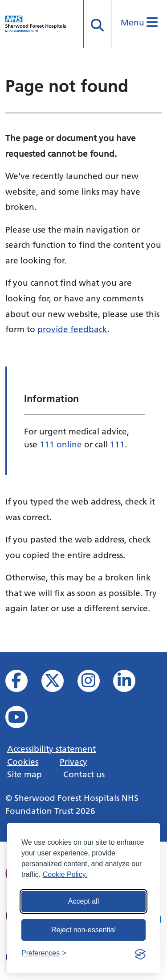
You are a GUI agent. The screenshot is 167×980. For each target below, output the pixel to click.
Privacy (73, 762)
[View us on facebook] (22, 683)
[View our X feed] (59, 683)
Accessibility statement (51, 749)
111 (117, 444)
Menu (139, 22)
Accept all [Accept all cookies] (83, 901)
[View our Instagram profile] (95, 683)
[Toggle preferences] (44, 953)
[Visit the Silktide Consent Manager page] (140, 953)
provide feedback (72, 329)
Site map (24, 774)
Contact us (84, 774)
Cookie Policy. (65, 874)
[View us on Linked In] (130, 683)
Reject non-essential (83, 930)
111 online (61, 444)
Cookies (23, 762)
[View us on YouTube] (22, 719)
